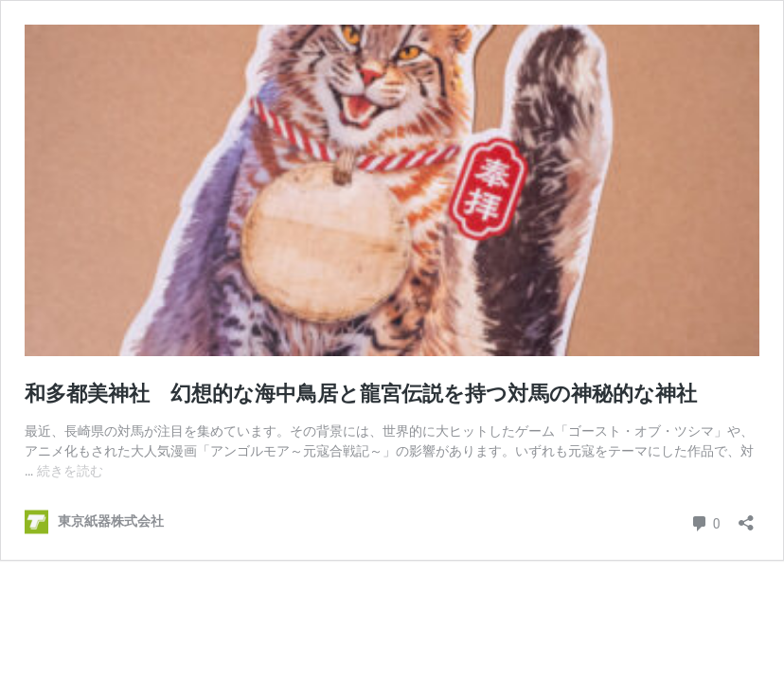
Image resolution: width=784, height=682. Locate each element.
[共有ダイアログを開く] (746, 517)
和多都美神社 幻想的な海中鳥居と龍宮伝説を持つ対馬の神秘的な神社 (361, 394)
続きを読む (70, 471)
